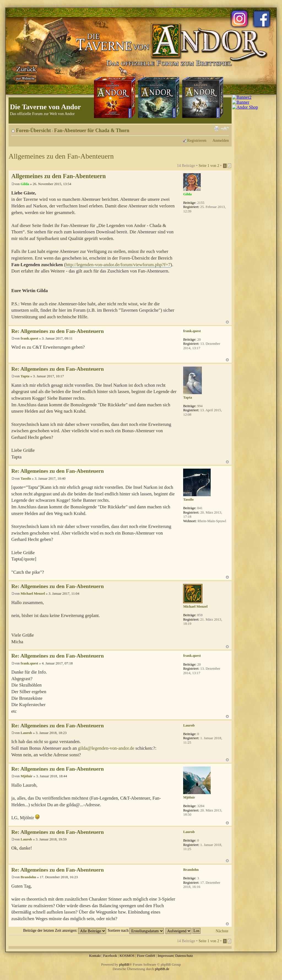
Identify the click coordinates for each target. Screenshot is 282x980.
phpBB (124, 964)
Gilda (25, 184)
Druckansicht (216, 129)
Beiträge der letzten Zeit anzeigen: (65, 930)
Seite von (209, 165)
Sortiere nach (136, 930)
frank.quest (29, 338)
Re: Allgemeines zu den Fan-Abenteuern (58, 331)
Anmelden (221, 140)
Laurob (26, 733)
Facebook (110, 956)
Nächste (222, 931)
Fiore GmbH (146, 956)
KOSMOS (127, 956)
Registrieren (197, 140)
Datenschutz (184, 956)
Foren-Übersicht (33, 130)
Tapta (25, 376)
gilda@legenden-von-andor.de (106, 748)
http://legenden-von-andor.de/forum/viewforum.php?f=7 (118, 265)
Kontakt (95, 956)
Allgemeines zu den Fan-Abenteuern (61, 156)
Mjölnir (27, 776)
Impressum (166, 956)
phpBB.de (162, 969)
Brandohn (28, 877)
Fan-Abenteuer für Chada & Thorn (92, 130)
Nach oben (227, 322)
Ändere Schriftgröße (225, 129)
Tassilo (26, 478)
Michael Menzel (33, 593)
